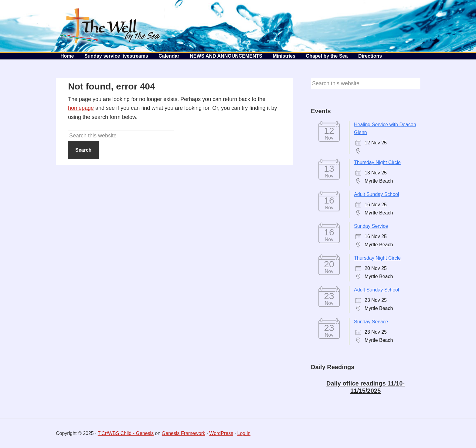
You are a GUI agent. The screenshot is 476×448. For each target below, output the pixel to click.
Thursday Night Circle (377, 162)
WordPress (221, 433)
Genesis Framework (184, 433)
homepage (81, 108)
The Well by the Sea (110, 26)
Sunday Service (371, 226)
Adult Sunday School (377, 194)
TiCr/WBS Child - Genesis (126, 433)
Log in (244, 433)
